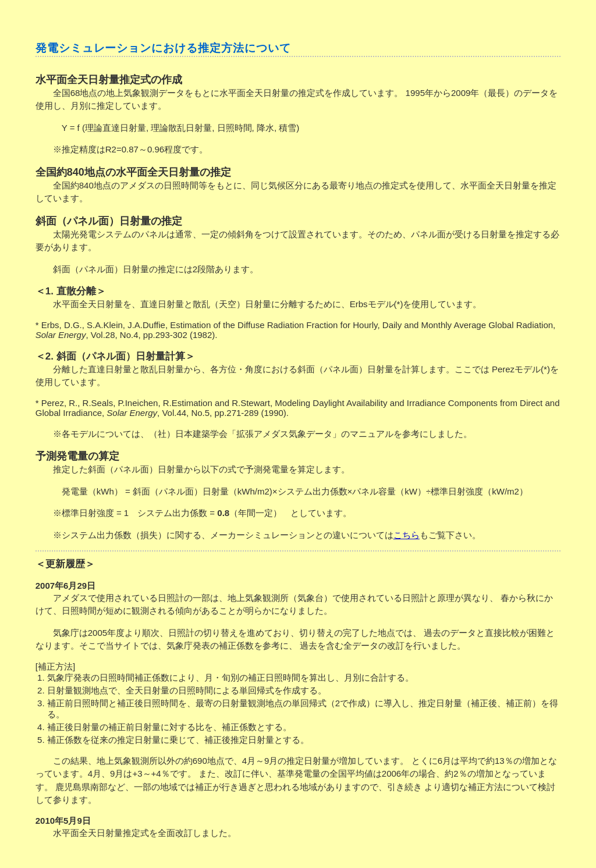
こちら (407, 535)
